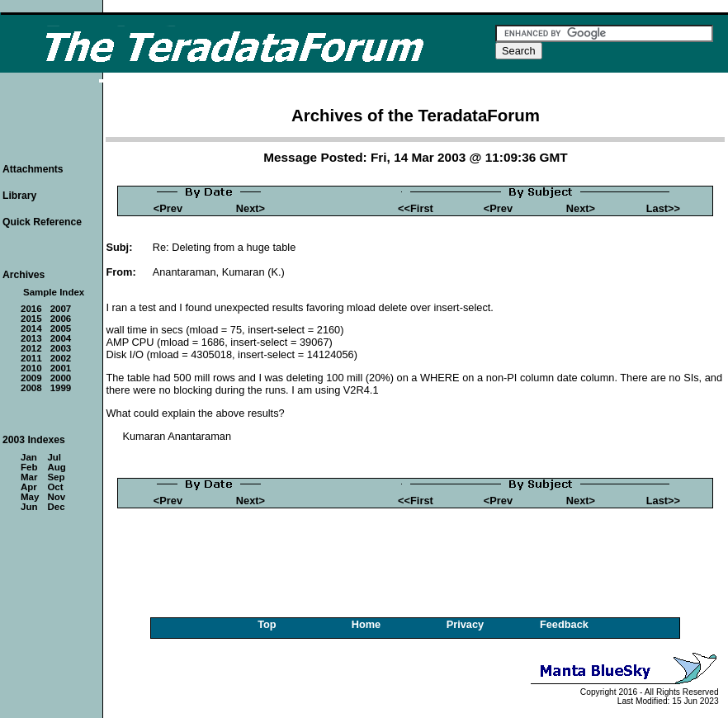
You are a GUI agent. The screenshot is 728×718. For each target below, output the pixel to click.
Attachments (33, 169)
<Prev (168, 208)
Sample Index (54, 292)
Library (19, 196)
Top (267, 624)
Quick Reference (42, 222)
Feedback (564, 624)
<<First (416, 208)
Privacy (466, 624)
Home (366, 624)
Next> (251, 208)
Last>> (663, 208)
